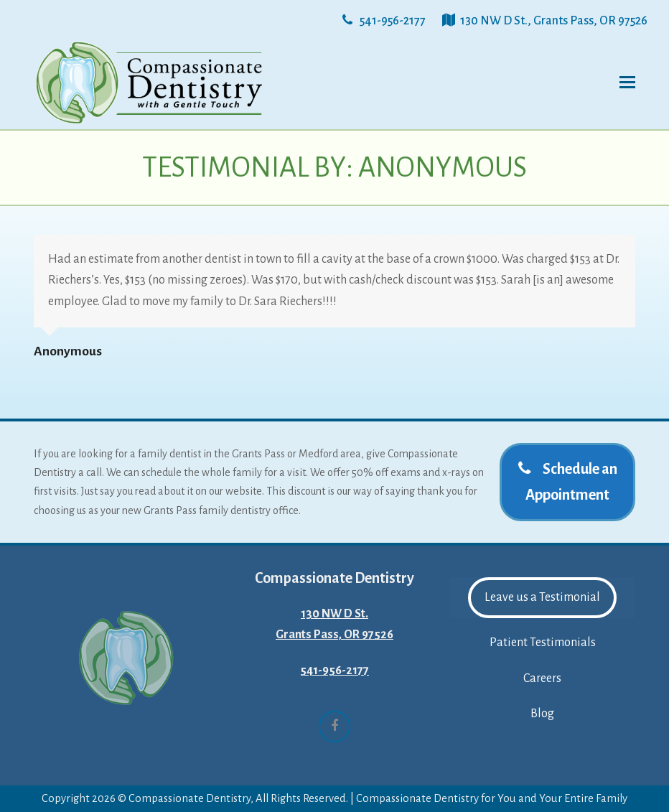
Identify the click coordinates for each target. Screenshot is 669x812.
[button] (627, 83)
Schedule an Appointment (568, 482)
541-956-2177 (334, 671)
